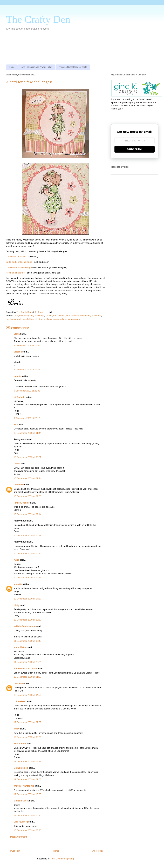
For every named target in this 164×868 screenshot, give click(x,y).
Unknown (19, 485)
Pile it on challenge (15, 273)
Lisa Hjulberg (21, 822)
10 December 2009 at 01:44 (27, 433)
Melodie (18, 584)
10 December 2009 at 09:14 (27, 514)
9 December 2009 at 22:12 (27, 418)
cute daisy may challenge (32, 316)
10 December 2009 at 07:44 (27, 478)
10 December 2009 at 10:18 (27, 535)
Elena (17, 334)
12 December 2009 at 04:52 (27, 695)
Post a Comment (19, 837)
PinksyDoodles (22, 503)
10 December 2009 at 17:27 (27, 599)
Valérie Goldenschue (25, 626)
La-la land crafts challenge (19, 262)
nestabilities (28, 319)
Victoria (18, 352)
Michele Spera (21, 801)
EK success (59, 316)
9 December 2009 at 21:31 (27, 370)
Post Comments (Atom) (62, 859)
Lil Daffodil (19, 397)
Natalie (17, 376)
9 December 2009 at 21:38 (27, 391)
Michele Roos (21, 768)
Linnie (17, 464)
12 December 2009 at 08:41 (27, 761)
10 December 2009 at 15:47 (27, 577)
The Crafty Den (38, 19)
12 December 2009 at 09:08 (27, 779)
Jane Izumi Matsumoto (26, 668)
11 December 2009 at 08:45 (27, 641)
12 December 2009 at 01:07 (27, 677)
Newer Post (14, 851)
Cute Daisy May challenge (19, 267)
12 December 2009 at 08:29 (27, 737)
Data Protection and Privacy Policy (37, 67)
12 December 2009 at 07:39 (27, 722)
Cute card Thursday (16, 257)
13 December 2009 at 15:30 (27, 815)
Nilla (16, 424)
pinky (17, 605)
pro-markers (60, 319)
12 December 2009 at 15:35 (27, 794)
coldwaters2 (20, 701)
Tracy (17, 729)
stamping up (74, 319)
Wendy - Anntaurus (24, 786)
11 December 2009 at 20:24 (27, 662)
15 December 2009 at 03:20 (27, 830)
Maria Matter (20, 647)
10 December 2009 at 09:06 (27, 496)
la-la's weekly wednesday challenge (84, 316)
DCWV (49, 316)
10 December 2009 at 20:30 (27, 620)
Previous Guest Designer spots (73, 67)
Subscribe (135, 149)
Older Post (97, 851)
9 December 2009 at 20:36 (27, 345)
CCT (16, 316)
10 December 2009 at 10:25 (27, 553)
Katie (16, 560)
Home (12, 67)
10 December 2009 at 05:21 (27, 457)
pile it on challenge (44, 319)
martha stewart (13, 319)
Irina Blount (20, 744)
